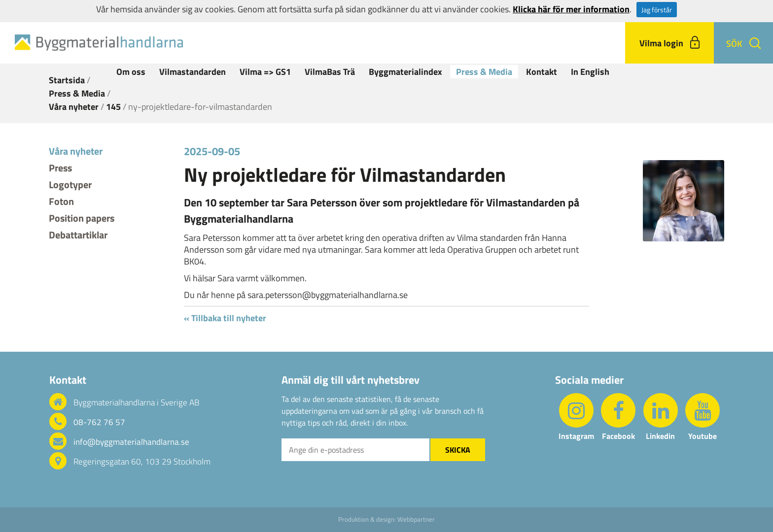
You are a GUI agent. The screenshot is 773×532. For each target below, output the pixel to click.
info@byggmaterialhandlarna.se (131, 442)
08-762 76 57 (99, 422)
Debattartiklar (78, 235)
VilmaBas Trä (330, 72)
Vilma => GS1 (265, 72)
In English (590, 72)
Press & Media (484, 72)
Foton (61, 201)
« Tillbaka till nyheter (225, 318)
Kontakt (542, 72)
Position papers (82, 218)
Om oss (131, 72)
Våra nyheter (74, 107)
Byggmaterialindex (405, 72)
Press (60, 168)
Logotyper (70, 184)
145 (113, 107)
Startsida (67, 80)
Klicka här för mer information (571, 9)
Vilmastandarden (193, 72)
